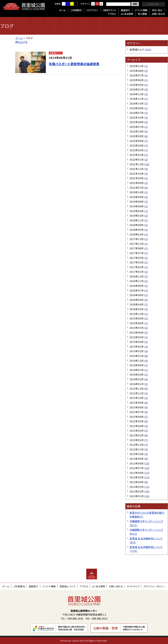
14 (147, 468)
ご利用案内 (76, 10)
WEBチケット (110, 10)
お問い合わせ (158, 14)
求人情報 (142, 14)
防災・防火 (157, 10)
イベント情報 (141, 10)
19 (147, 491)
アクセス (112, 14)
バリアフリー (92, 10)
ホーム (62, 10)
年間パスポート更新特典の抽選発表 (74, 64)
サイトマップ (133, 586)
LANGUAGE (153, 4)
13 (147, 473)
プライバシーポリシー (154, 586)
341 (148, 50)
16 (147, 496)
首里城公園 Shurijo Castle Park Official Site (24, 6)
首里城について (68, 586)
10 (147, 164)
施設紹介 (125, 10)
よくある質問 (127, 14)
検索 (135, 4)
